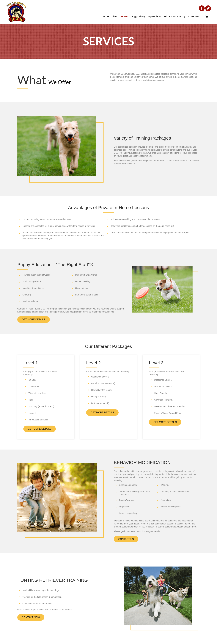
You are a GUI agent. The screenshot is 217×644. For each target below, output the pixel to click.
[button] (34, 320)
